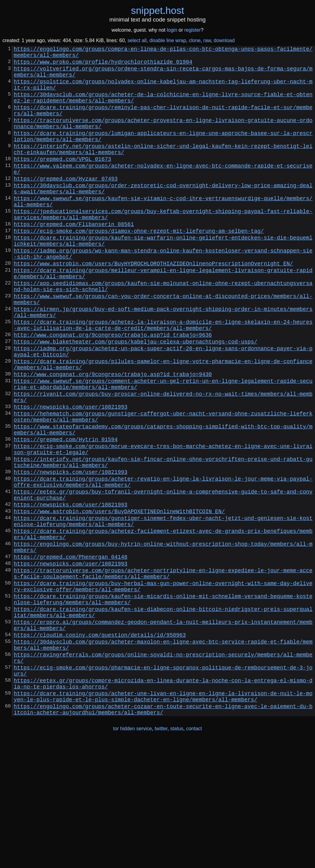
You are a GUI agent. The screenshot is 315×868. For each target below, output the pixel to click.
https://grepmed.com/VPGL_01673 (63, 181)
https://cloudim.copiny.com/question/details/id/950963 (100, 747)
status (177, 855)
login (172, 30)
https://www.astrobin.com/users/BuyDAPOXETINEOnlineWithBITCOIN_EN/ (119, 600)
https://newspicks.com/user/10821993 (71, 475)
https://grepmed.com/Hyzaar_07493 (66, 204)
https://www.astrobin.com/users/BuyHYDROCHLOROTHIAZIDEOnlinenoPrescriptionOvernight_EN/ (154, 305)
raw (207, 40)
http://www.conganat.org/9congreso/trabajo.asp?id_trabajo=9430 (113, 437)
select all (137, 40)
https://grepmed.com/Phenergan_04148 (71, 654)
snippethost (158, 10)
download (224, 40)
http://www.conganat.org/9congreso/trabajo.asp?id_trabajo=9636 (113, 390)
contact (194, 855)
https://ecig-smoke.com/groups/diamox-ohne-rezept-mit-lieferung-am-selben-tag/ (139, 266)
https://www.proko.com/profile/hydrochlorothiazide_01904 (103, 65)
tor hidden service (132, 855)
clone (195, 40)
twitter (161, 855)
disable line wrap (168, 40)
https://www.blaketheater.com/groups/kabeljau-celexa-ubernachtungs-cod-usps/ (136, 398)
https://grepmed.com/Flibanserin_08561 (74, 258)
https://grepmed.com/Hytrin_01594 (66, 514)
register (192, 30)
